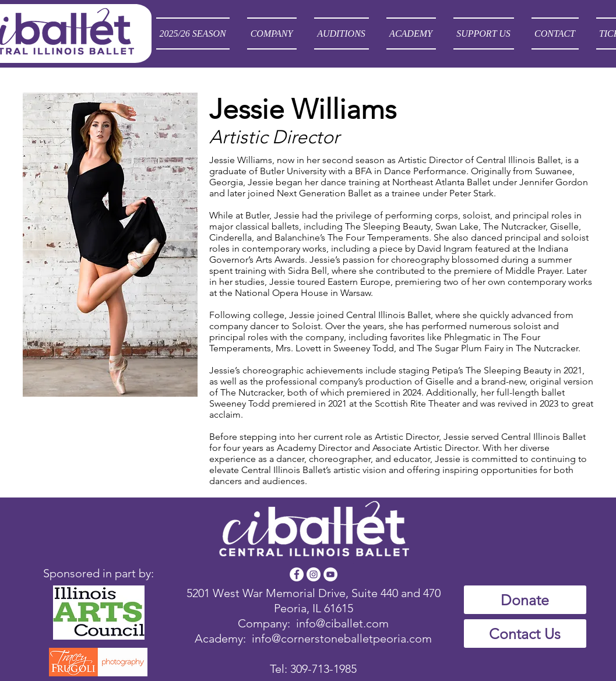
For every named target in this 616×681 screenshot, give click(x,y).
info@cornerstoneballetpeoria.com (342, 638)
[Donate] (525, 600)
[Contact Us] (525, 634)
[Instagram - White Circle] (314, 574)
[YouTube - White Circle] (330, 574)
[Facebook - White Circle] (297, 574)
